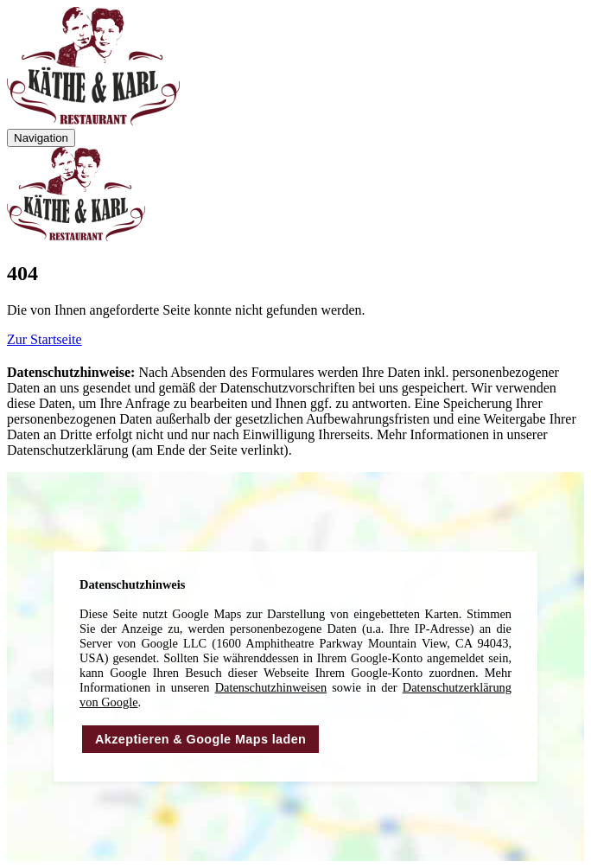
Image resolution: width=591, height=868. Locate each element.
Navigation (41, 138)
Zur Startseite (44, 339)
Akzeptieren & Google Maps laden (200, 739)
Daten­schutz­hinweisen (271, 687)
